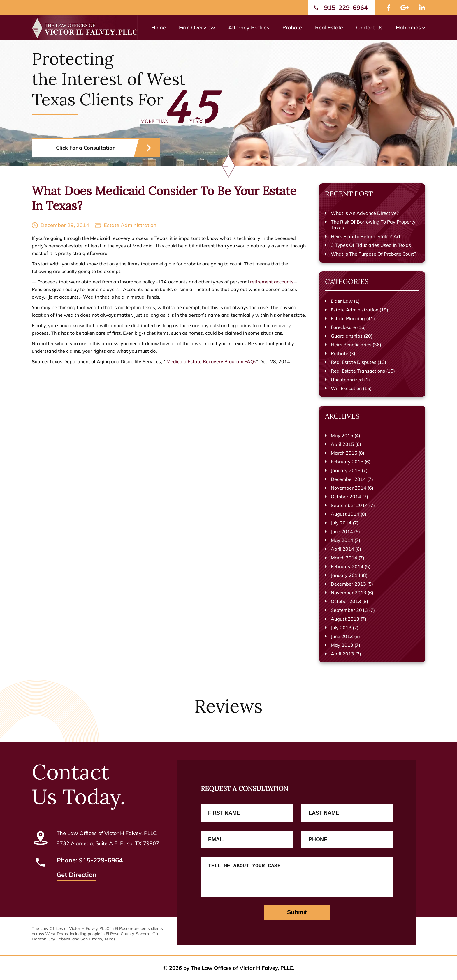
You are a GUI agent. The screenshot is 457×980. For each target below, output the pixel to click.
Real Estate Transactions (358, 371)
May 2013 (342, 645)
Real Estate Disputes (354, 362)
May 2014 (342, 540)
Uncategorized (347, 380)
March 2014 (344, 558)
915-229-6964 (346, 8)
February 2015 (347, 462)
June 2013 (342, 636)
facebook (389, 8)
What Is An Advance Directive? (365, 213)
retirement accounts (272, 282)
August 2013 (345, 619)
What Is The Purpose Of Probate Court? (373, 254)
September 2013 (349, 610)
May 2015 (342, 435)
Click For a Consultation (86, 148)
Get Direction (77, 875)
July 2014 (341, 523)
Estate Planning (348, 318)
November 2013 (349, 593)
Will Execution (346, 388)
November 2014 (349, 488)
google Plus (405, 8)
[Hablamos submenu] (424, 28)
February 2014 (347, 566)
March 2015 (344, 453)
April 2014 (342, 549)
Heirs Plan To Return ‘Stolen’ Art (366, 236)
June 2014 (342, 531)
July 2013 (341, 628)
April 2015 (342, 444)
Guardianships (347, 336)
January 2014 (346, 575)
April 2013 (342, 654)
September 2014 (349, 505)
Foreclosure (343, 327)
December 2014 (348, 479)
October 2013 (346, 601)
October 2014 (346, 497)
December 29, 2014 (65, 225)
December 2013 (348, 584)
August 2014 (345, 514)
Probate (340, 353)
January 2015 (346, 470)
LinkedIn (422, 8)
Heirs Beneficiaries (351, 345)
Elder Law (342, 301)
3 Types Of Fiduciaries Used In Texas (371, 245)
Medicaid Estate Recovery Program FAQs (211, 361)
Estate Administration (130, 225)
